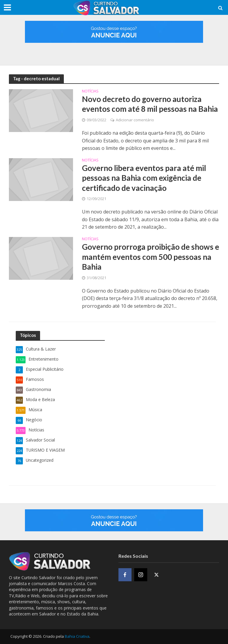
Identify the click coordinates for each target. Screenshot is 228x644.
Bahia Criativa (77, 636)
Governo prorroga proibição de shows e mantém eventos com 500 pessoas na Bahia (151, 257)
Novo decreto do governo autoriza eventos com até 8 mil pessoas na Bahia (150, 104)
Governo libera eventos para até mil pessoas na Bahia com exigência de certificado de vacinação (144, 178)
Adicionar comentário (135, 120)
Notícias (90, 91)
